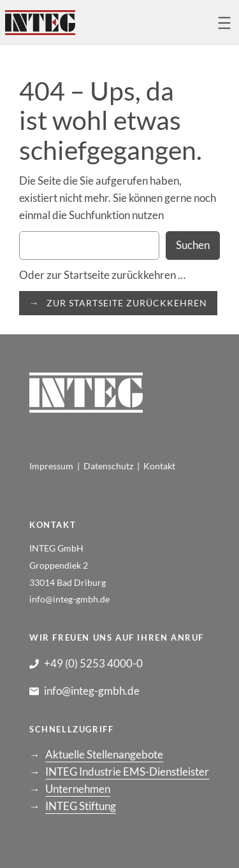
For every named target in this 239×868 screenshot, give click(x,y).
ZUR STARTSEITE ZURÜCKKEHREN (127, 303)
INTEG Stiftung (81, 806)
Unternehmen (78, 789)
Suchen (193, 245)
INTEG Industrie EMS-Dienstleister (127, 772)
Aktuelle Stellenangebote (104, 754)
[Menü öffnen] (224, 23)
